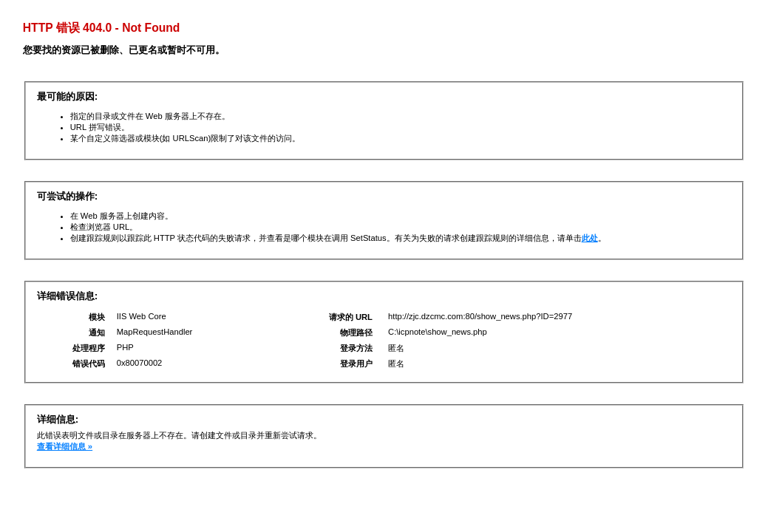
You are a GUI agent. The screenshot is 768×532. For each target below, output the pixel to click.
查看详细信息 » (65, 446)
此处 (590, 238)
